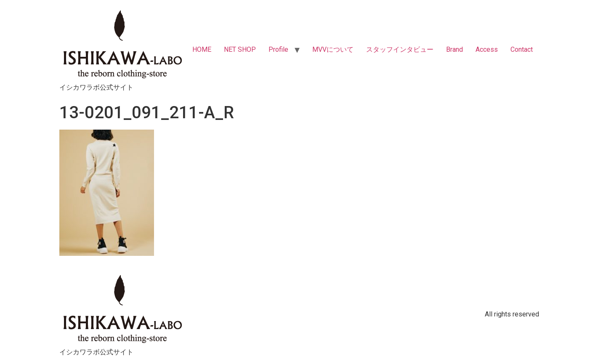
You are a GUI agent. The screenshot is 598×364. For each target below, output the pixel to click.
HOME (202, 49)
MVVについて (333, 49)
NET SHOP (240, 49)
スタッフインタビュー (400, 49)
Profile (278, 49)
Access (487, 49)
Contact (522, 49)
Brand (454, 49)
